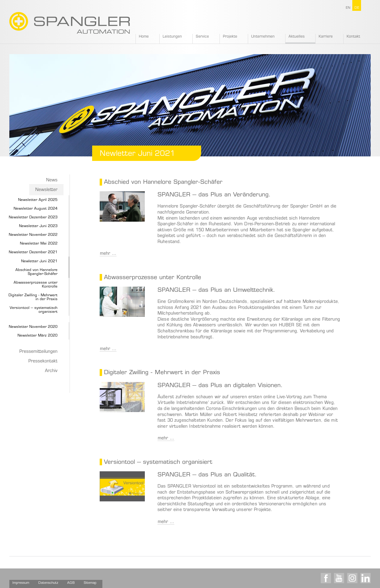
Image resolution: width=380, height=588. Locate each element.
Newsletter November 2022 (33, 235)
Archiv (51, 371)
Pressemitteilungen (38, 352)
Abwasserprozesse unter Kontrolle (36, 285)
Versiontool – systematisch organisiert (34, 310)
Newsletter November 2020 (33, 327)
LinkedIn (366, 578)
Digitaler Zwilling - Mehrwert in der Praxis (33, 297)
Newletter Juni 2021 (39, 261)
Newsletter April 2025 (38, 200)
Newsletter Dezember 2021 (33, 252)
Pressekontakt (43, 362)
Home (144, 37)
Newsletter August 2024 (36, 209)
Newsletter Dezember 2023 (33, 217)
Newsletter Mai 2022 (39, 244)
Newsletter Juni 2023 (38, 226)
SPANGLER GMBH (70, 23)
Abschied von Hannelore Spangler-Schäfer (36, 272)
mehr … (108, 254)
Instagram (352, 578)
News (52, 180)
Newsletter (46, 190)
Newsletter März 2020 (37, 336)
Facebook (326, 578)
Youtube (339, 578)
